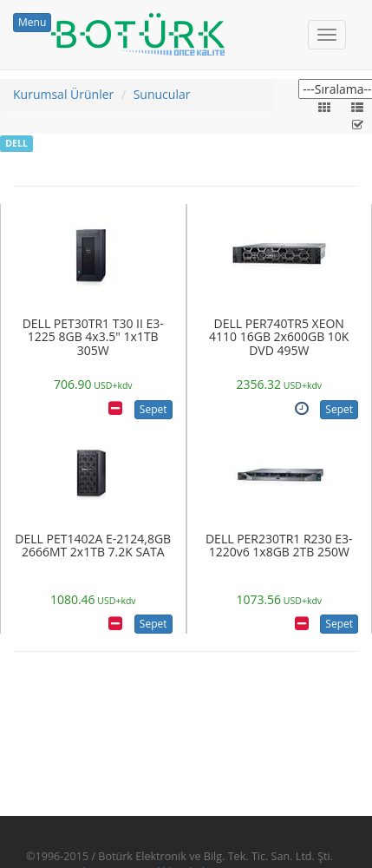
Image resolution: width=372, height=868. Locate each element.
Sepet (153, 409)
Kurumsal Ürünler (63, 94)
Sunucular (162, 94)
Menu (32, 22)
